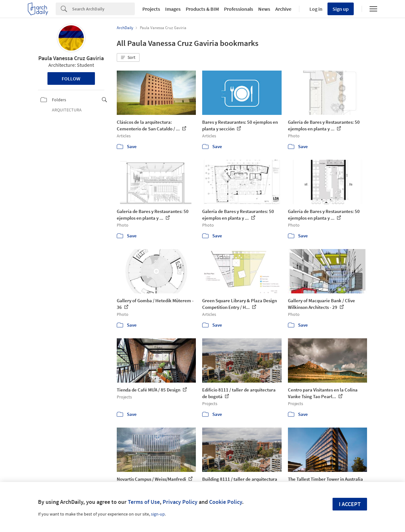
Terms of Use (144, 502)
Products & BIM (202, 9)
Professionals (239, 9)
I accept (350, 504)
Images (173, 9)
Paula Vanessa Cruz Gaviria (71, 58)
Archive (283, 9)
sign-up (158, 514)
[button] (128, 58)
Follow (71, 78)
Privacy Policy (180, 502)
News (264, 9)
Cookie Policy (226, 502)
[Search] (103, 9)
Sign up (341, 9)
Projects (151, 9)
